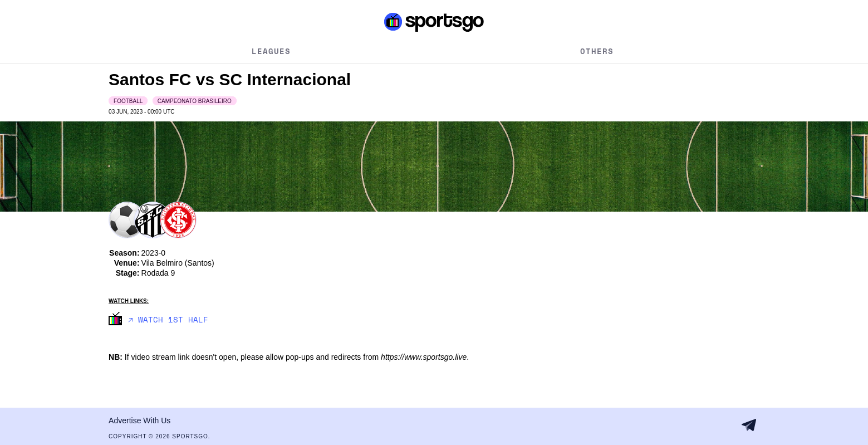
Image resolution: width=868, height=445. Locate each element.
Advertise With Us (139, 420)
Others (597, 51)
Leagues (271, 51)
